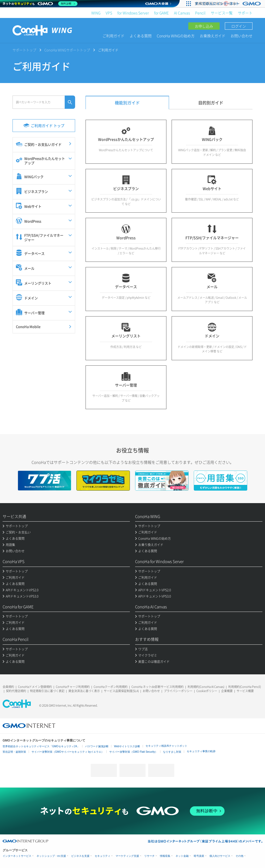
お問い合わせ (242, 36)
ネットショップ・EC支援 (51, 856)
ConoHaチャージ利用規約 (73, 687)
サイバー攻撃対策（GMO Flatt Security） (133, 752)
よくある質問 (141, 36)
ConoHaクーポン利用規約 (111, 687)
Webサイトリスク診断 (127, 746)
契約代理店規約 (16, 691)
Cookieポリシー (207, 691)
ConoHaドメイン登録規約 (35, 687)
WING (96, 13)
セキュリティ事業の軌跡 (201, 751)
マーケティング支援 (127, 856)
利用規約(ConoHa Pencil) (245, 687)
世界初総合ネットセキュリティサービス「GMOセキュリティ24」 (41, 746)
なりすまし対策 (172, 752)
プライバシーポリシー (178, 691)
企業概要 (227, 691)
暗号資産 (199, 856)
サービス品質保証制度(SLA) (121, 691)
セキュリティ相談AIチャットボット (166, 746)
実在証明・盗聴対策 (14, 752)
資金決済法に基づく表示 (84, 691)
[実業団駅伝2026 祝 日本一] (229, 4)
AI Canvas (182, 13)
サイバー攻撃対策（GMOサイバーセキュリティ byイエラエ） (68, 752)
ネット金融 (182, 856)
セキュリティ (103, 856)
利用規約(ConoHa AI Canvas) (206, 687)
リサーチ (149, 856)
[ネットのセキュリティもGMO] (40, 4)
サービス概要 (245, 691)
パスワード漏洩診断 (97, 746)
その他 (239, 856)
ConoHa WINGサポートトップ (67, 50)
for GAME (161, 13)
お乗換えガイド (213, 36)
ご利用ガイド (113, 36)
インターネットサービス (17, 856)
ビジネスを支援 (80, 856)
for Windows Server (133, 13)
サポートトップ (24, 50)
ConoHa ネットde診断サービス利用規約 (158, 687)
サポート (245, 13)
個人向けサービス (220, 856)
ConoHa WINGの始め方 (176, 36)
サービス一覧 (222, 13)
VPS (109, 13)
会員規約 (8, 687)
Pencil (200, 13)
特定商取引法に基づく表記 (47, 691)
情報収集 (165, 856)
